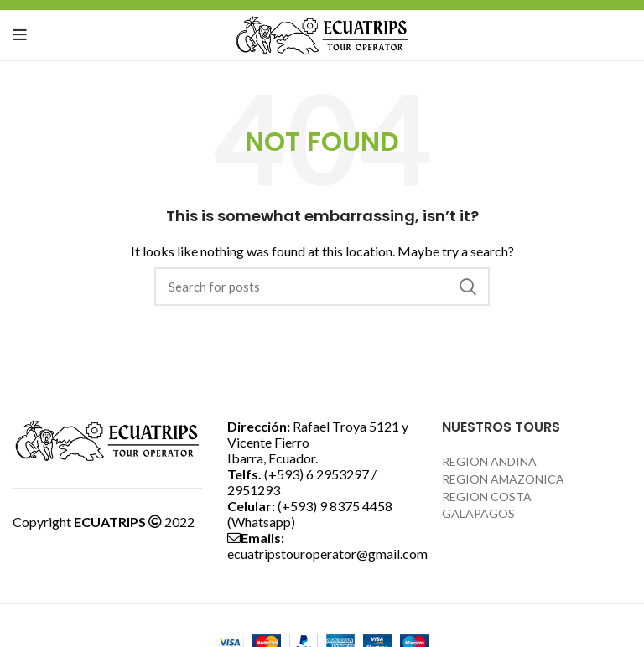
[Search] (322, 287)
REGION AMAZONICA (503, 479)
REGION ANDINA (489, 461)
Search (467, 287)
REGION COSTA (487, 497)
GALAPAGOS (478, 513)
